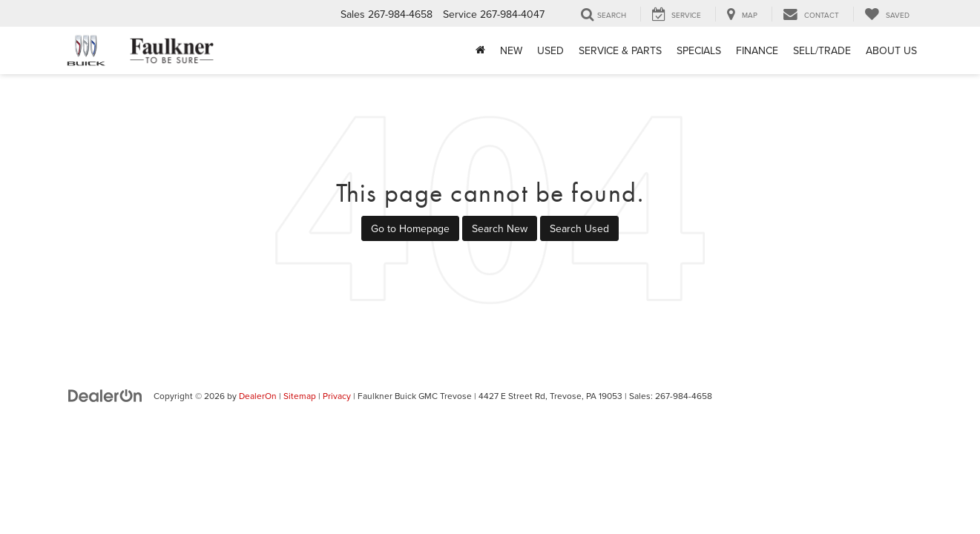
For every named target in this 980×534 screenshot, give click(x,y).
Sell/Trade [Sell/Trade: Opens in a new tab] (822, 50)
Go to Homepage (410, 228)
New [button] (511, 50)
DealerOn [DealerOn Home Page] (258, 396)
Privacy (337, 396)
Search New (500, 228)
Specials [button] (699, 50)
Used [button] (550, 50)
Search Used (579, 228)
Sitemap (300, 396)
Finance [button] (757, 50)
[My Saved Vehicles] (887, 14)
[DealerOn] (105, 395)
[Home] (480, 50)
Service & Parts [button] (620, 50)
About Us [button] (891, 50)
